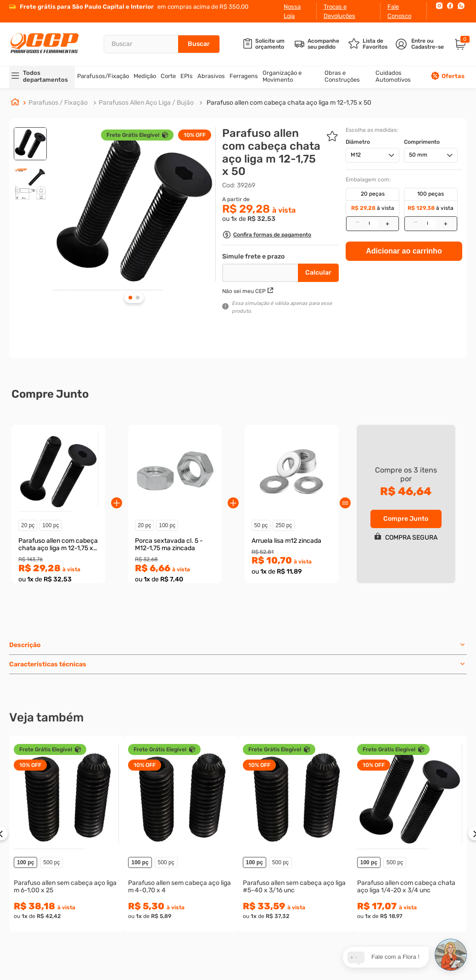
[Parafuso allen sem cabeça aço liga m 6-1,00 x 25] (66, 834)
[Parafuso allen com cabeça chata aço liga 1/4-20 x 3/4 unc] (410, 834)
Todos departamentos (45, 76)
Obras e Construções (342, 76)
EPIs (187, 76)
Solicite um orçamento (270, 44)
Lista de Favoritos (375, 44)
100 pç (50, 525)
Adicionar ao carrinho (404, 157)
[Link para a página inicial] (15, 103)
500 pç (51, 862)
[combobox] (162, 44)
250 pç (284, 525)
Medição (145, 76)
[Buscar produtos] (199, 44)
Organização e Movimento (282, 76)
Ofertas (453, 76)
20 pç (28, 525)
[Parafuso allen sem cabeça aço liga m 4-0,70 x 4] (181, 834)
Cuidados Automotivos (393, 76)
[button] (267, 236)
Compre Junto (406, 519)
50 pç (261, 525)
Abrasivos (211, 76)
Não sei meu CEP (248, 291)
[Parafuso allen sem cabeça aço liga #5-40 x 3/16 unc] (295, 834)
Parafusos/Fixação (103, 76)
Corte (168, 76)
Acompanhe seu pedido (323, 44)
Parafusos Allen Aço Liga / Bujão (146, 103)
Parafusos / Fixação (58, 103)
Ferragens (244, 76)
